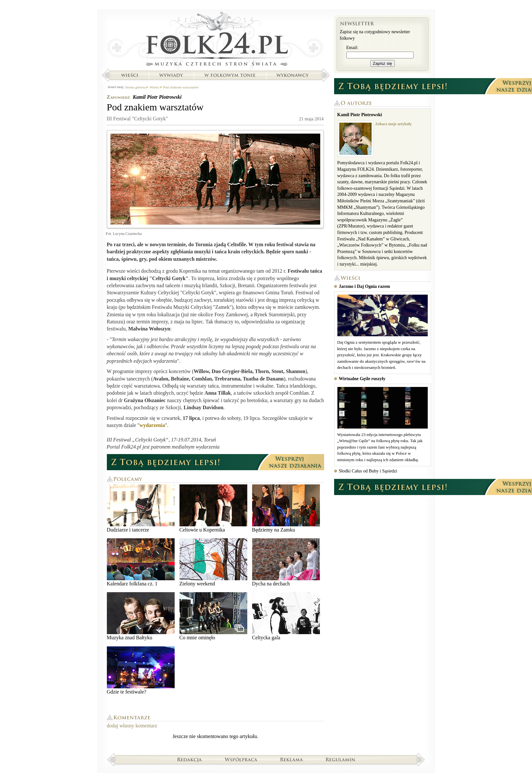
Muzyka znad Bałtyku (141, 616)
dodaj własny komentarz (132, 726)
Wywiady (171, 75)
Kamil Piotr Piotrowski (157, 97)
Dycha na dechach (286, 562)
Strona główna (215, 40)
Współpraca (241, 759)
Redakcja (190, 759)
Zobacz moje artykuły (394, 124)
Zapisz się (383, 63)
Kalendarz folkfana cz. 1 (141, 562)
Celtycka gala (286, 616)
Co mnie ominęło (213, 616)
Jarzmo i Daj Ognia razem (365, 286)
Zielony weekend (213, 562)
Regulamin (340, 759)
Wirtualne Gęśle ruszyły (362, 379)
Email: (352, 48)
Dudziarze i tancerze (141, 508)
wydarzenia (152, 425)
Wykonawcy (293, 75)
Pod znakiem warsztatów (181, 87)
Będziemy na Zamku (286, 508)
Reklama (292, 759)
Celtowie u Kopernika (213, 508)
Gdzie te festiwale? (141, 670)
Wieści (129, 75)
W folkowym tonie (230, 75)
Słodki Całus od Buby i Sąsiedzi (368, 471)
